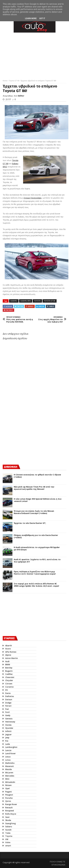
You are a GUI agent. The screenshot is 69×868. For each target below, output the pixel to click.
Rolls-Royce (11, 814)
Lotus (8, 760)
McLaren (9, 773)
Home (5, 81)
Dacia (8, 693)
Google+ (31, 306)
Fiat (7, 709)
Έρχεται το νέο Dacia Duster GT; (30, 523)
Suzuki (8, 830)
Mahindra (10, 763)
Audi (7, 661)
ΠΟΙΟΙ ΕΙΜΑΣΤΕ (57, 862)
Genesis (9, 719)
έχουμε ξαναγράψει (33, 198)
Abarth (9, 646)
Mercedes (10, 776)
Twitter (20, 306)
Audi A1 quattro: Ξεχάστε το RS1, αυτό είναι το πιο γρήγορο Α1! (37, 561)
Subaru (14, 301)
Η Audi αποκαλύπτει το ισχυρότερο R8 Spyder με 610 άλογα (37, 549)
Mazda (9, 769)
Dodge (8, 703)
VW (7, 839)
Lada (8, 744)
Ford (7, 712)
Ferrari (8, 706)
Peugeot (9, 795)
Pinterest (9, 310)
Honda (8, 725)
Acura (8, 649)
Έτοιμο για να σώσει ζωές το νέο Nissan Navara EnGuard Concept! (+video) (34, 512)
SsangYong (10, 823)
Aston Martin (12, 658)
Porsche (9, 798)
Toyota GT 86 (14, 81)
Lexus (8, 757)
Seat (7, 817)
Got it (42, 18)
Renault (9, 808)
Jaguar (8, 734)
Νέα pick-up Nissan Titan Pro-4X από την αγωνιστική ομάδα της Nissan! (34, 488)
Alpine (8, 655)
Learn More (31, 18)
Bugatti (9, 671)
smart (8, 846)
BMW (8, 664)
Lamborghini (11, 747)
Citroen (9, 684)
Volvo (8, 842)
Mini (7, 779)
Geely (8, 715)
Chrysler (9, 680)
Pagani (9, 792)
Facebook (9, 306)
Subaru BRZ (26, 301)
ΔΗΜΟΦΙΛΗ (11, 467)
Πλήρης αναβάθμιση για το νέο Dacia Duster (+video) (36, 536)
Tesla (8, 833)
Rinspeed (10, 811)
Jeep (7, 738)
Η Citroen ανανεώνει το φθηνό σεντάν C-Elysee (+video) (37, 476)
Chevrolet (10, 677)
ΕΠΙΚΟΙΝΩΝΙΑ (58, 865)
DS (6, 690)
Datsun (9, 699)
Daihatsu (10, 696)
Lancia (8, 750)
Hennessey (10, 722)
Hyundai (9, 728)
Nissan (8, 785)
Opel (7, 788)
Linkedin (41, 306)
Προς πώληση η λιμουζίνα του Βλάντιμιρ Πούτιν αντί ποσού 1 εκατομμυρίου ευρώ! (35, 573)
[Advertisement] (23, 439)
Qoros (8, 801)
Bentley (9, 668)
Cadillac (9, 674)
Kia (7, 741)
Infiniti (8, 731)
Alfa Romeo (11, 652)
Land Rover (10, 753)
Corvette (9, 687)
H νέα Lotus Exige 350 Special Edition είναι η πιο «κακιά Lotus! (38, 500)
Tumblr (51, 306)
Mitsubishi (10, 782)
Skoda (8, 820)
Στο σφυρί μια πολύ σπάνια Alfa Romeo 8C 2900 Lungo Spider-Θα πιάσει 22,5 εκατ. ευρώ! (36, 585)
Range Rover (11, 804)
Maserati (10, 766)
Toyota (37, 301)
